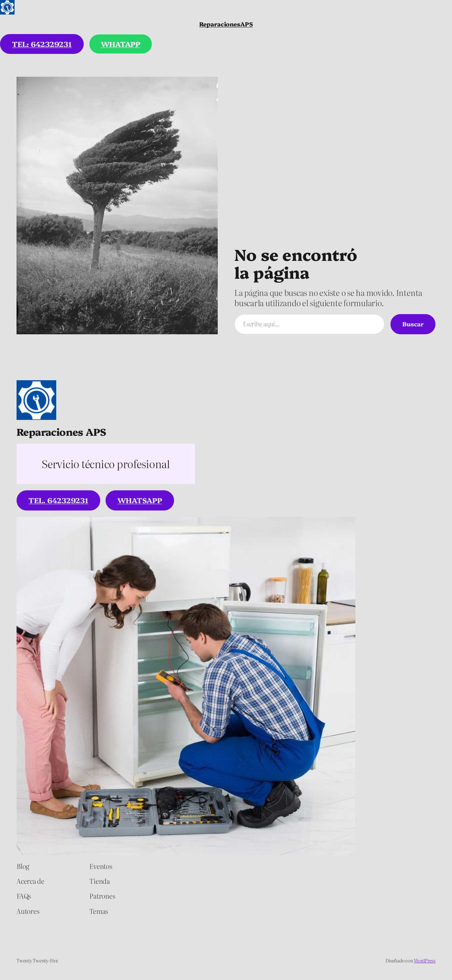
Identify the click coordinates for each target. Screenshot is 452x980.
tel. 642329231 (58, 500)
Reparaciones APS (61, 431)
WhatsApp (140, 500)
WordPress (425, 960)
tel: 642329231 (42, 44)
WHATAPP (121, 44)
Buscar (413, 324)
